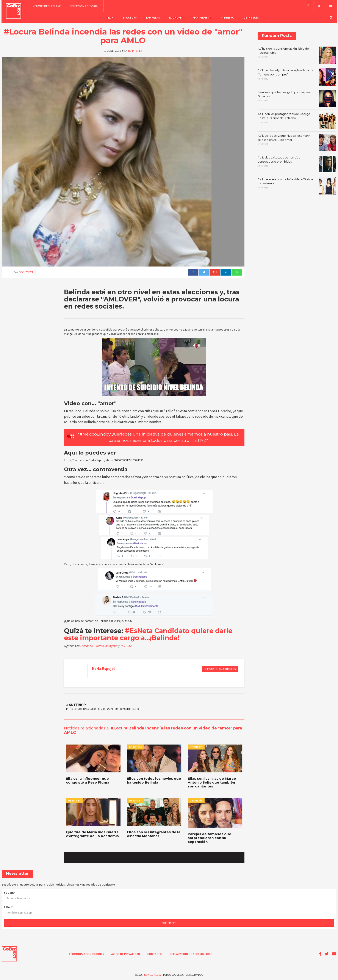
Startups (130, 17)
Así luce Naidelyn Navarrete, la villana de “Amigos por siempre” (297, 76)
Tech (110, 17)
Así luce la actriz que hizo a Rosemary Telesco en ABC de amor (297, 142)
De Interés (251, 17)
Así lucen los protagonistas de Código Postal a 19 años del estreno (297, 120)
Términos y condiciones (86, 953)
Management (202, 17)
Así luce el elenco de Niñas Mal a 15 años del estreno (297, 185)
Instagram (111, 645)
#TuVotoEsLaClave (47, 6)
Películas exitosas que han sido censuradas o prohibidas (297, 163)
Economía (176, 17)
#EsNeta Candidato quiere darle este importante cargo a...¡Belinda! (148, 634)
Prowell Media (152, 974)
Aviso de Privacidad (126, 953)
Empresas (153, 17)
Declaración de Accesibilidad (191, 953)
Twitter (99, 645)
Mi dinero (227, 17)
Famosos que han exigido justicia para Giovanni (297, 98)
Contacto (155, 953)
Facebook (86, 645)
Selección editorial (85, 6)
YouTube (126, 645)
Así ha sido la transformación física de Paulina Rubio (297, 55)
